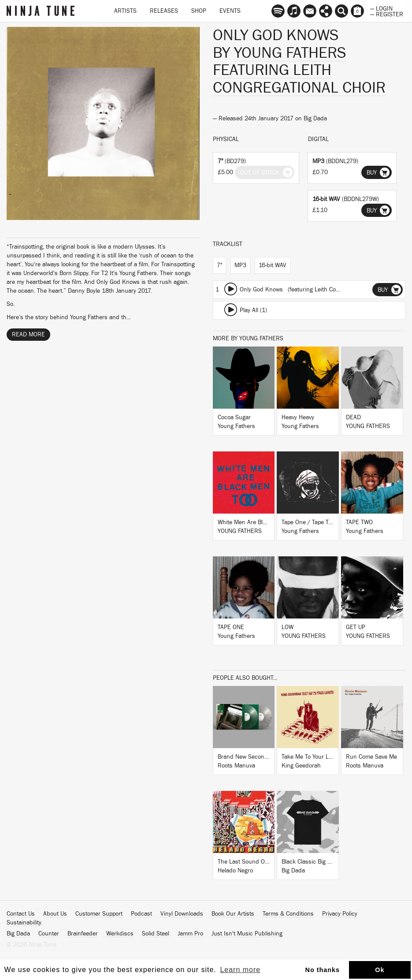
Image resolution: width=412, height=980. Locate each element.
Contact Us (21, 914)
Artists (125, 11)
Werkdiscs (120, 934)
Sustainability (24, 923)
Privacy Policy (340, 914)
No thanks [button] (323, 970)
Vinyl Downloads (182, 914)
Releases (164, 11)
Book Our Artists (233, 914)
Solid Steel (156, 934)
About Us (55, 914)
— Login (381, 8)
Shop (199, 11)
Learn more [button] (240, 970)
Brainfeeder (83, 934)
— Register (387, 14)
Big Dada (315, 119)
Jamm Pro (190, 934)
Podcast (141, 914)
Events (230, 11)
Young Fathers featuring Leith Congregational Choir (299, 70)
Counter (49, 934)
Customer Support (99, 914)
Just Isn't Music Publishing (247, 934)
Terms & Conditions (288, 914)
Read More (28, 335)
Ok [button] (380, 970)
